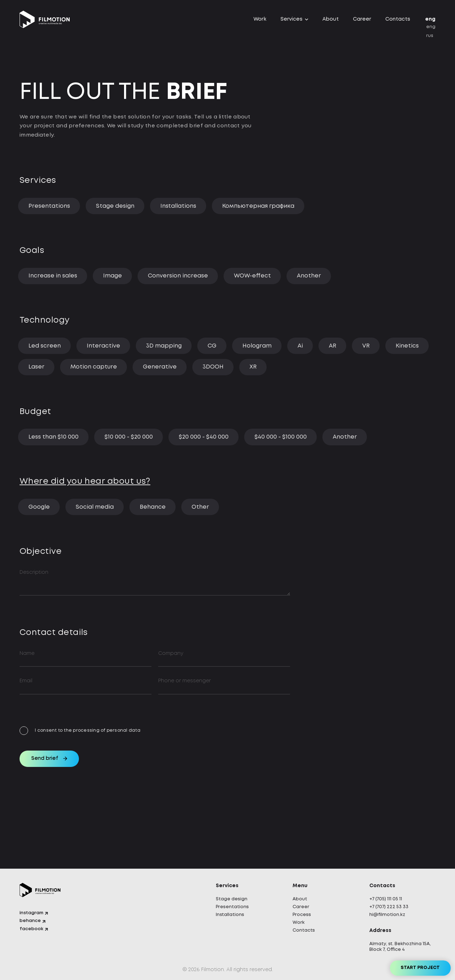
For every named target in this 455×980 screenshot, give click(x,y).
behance (31, 922)
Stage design (233, 897)
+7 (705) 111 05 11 (388, 897)
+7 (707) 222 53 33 (391, 906)
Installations (231, 914)
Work (260, 22)
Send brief (54, 800)
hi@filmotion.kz (389, 914)
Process (303, 914)
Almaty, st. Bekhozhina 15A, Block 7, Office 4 (398, 946)
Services (291, 22)
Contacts (398, 22)
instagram (33, 913)
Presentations (234, 906)
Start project (413, 964)
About (331, 22)
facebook (33, 930)
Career (362, 22)
